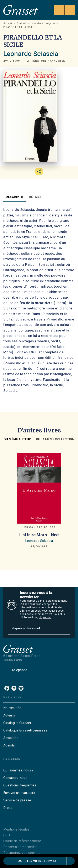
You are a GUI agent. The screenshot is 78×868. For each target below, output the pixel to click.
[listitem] (7, 688)
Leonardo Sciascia (31, 54)
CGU (7, 835)
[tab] (15, 197)
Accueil (8, 23)
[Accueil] (21, 10)
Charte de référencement (22, 841)
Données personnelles (20, 847)
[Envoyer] (66, 628)
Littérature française (43, 23)
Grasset (22, 23)
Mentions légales (16, 829)
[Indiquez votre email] (34, 629)
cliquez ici (45, 617)
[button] (46, 61)
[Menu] (64, 10)
